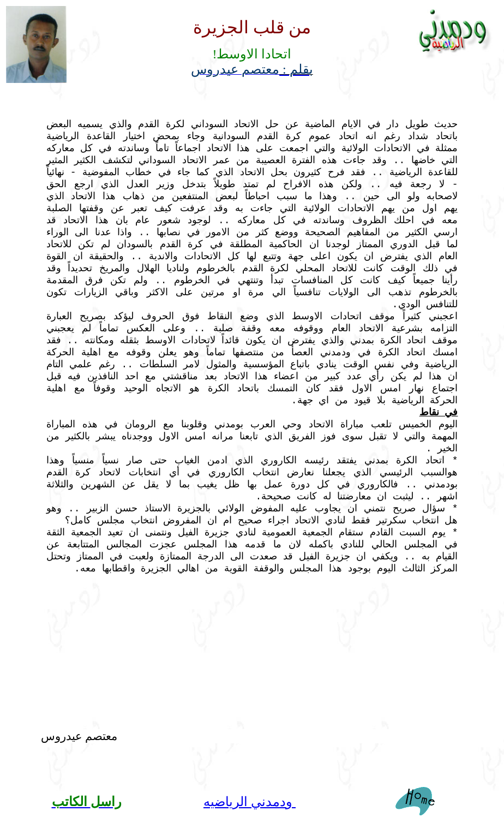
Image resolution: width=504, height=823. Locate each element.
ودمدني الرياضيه (250, 802)
